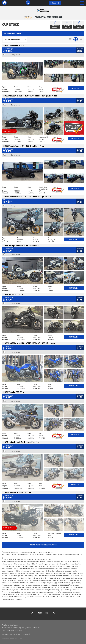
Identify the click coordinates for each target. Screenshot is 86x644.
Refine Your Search (12, 34)
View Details (76, 88)
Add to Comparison (13, 55)
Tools (55, 3)
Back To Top (43, 613)
